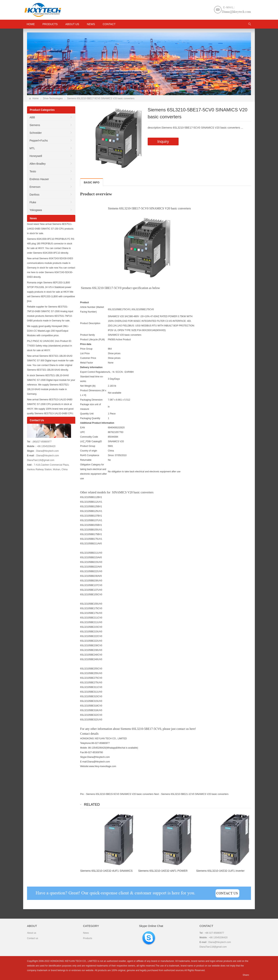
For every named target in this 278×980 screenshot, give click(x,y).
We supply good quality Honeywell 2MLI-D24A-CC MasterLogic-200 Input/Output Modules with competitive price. (48, 331)
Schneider (36, 133)
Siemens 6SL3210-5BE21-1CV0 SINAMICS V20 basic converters (195, 794)
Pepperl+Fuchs (39, 141)
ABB (32, 117)
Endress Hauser (39, 179)
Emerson (35, 187)
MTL (32, 148)
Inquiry (163, 141)
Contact (109, 24)
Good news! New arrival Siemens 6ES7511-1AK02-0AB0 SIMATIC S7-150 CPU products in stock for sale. (50, 229)
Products (50, 24)
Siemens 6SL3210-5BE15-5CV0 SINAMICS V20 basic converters (120, 794)
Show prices (114, 353)
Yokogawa (36, 210)
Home (36, 98)
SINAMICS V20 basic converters (125, 335)
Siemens (35, 125)
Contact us (33, 938)
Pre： (83, 794)
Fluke (33, 202)
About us (72, 24)
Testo (33, 171)
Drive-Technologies (53, 98)
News (91, 24)
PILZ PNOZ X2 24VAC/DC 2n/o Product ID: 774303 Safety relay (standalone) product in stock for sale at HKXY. (50, 346)
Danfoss (34, 195)
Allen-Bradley (38, 164)
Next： (158, 794)
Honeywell (36, 156)
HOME (31, 24)
